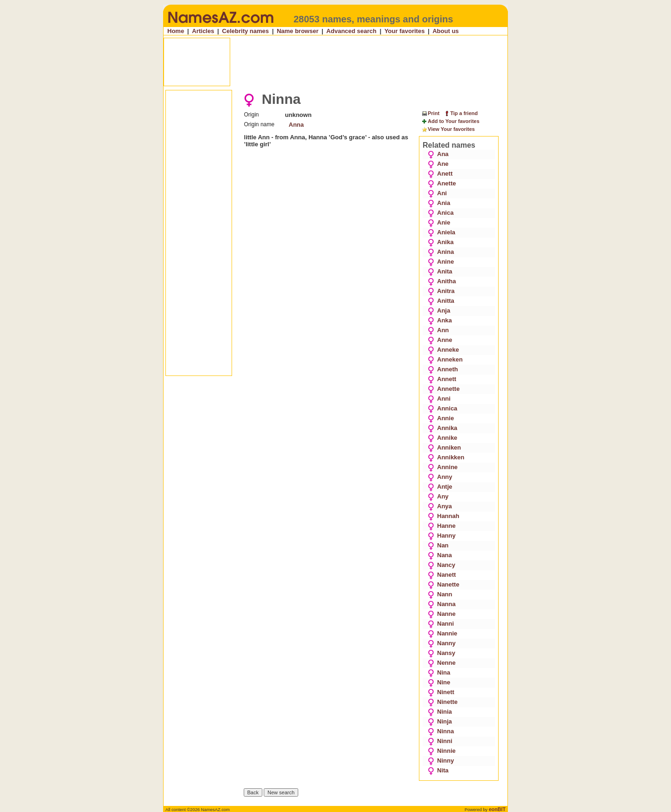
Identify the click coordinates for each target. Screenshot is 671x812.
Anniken (444, 447)
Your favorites (404, 31)
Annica (442, 408)
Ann (438, 330)
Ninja (440, 721)
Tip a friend (461, 113)
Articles (203, 31)
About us (445, 31)
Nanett (442, 575)
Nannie (442, 633)
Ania (439, 203)
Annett (442, 379)
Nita (438, 770)
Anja (439, 310)
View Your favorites (448, 130)
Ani (437, 193)
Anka (440, 320)
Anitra (441, 291)
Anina (441, 252)
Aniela (442, 232)
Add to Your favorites (450, 122)
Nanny (442, 643)
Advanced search (351, 31)
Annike (442, 438)
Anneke (443, 350)
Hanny (442, 536)
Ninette (443, 702)
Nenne (442, 663)
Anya (440, 506)
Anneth (443, 369)
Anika (441, 242)
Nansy (442, 653)
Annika (442, 428)
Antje (440, 487)
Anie (439, 222)
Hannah (444, 516)
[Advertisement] (336, 62)
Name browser (298, 31)
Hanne (442, 526)
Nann (440, 594)
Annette (444, 389)
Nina (439, 672)
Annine (443, 467)
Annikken (446, 457)
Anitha (442, 281)
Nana (440, 555)
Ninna (441, 731)
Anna (297, 125)
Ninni (440, 741)
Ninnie (442, 751)
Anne (440, 340)
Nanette (444, 584)
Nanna (442, 604)
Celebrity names (246, 31)
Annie (441, 418)
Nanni (441, 624)
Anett (440, 174)
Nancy (442, 565)
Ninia (440, 712)
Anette (442, 183)
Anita (440, 271)
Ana (438, 154)
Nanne (442, 614)
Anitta (441, 301)
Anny (440, 477)
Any (438, 496)
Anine (441, 262)
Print (430, 113)
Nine (439, 682)
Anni (439, 399)
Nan (438, 545)
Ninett (441, 692)
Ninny (441, 761)
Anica (441, 213)
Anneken (445, 359)
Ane (438, 164)
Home (176, 31)
